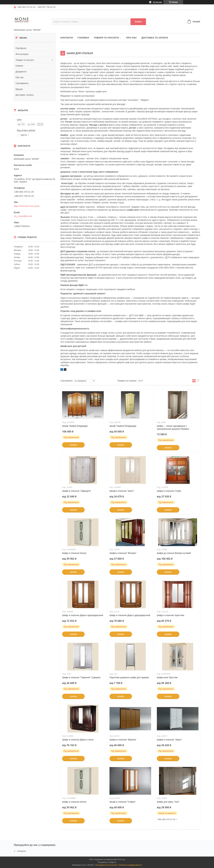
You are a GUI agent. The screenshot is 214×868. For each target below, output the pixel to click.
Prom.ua (122, 859)
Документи (21, 72)
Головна (83, 38)
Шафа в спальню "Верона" (123, 740)
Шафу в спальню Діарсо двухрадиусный (130, 615)
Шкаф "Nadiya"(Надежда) (75, 426)
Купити (73, 445)
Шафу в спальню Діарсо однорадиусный (83, 615)
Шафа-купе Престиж (167, 677)
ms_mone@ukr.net (23, 216)
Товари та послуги (25, 60)
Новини (19, 66)
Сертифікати (22, 83)
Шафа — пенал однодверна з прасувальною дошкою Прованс (173, 427)
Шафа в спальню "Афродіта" (77, 491)
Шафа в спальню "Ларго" (169, 740)
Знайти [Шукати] (138, 22)
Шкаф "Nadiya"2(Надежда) (123, 426)
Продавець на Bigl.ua (107, 862)
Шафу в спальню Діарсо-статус (78, 740)
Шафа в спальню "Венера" (123, 553)
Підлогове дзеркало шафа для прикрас (129, 677)
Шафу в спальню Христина (171, 615)
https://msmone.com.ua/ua (27, 206)
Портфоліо (21, 48)
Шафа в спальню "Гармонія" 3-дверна (81, 677)
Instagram (21, 851)
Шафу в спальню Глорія (169, 491)
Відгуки (19, 89)
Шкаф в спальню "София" (123, 802)
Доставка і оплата (25, 95)
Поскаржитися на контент (106, 865)
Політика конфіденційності (131, 865)
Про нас (20, 77)
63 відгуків (157, 2)
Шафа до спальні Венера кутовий (174, 553)
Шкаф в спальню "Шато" (122, 491)
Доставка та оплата (155, 38)
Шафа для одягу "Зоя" (168, 802)
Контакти (67, 38)
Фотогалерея (22, 54)
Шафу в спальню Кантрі (74, 553)
